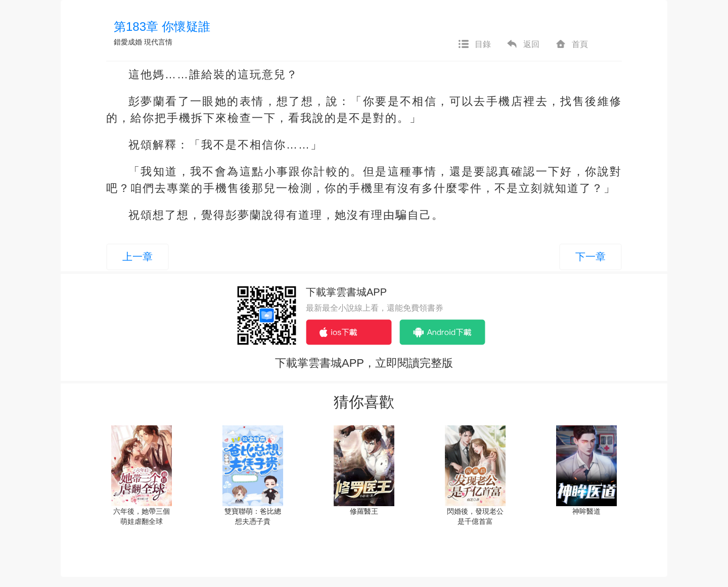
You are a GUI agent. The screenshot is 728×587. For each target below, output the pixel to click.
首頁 (571, 44)
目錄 (474, 44)
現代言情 (158, 42)
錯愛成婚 (128, 42)
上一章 (138, 257)
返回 (523, 44)
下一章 (590, 257)
